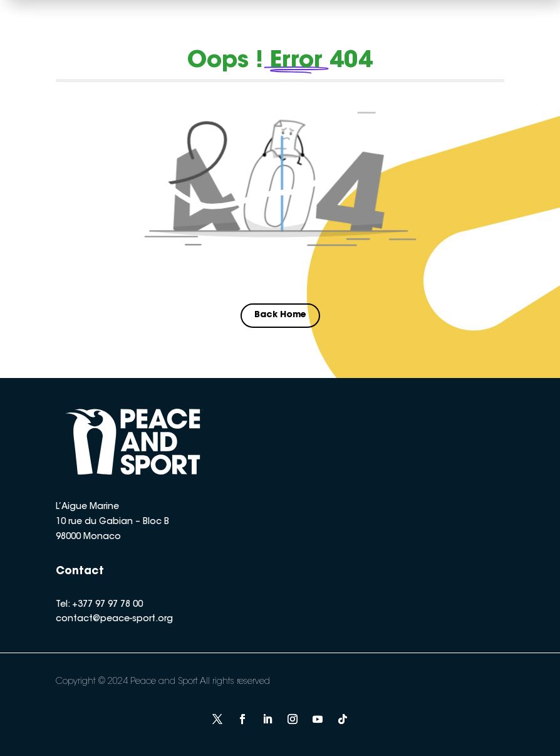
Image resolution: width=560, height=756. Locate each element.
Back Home (280, 315)
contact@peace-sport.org (114, 619)
